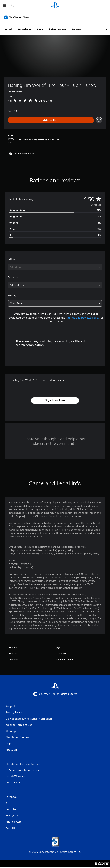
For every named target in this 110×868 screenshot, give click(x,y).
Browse (76, 29)
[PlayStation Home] (55, 5)
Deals (40, 29)
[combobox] (55, 267)
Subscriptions (58, 29)
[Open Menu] (4, 6)
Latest (8, 29)
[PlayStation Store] (17, 17)
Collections (24, 29)
